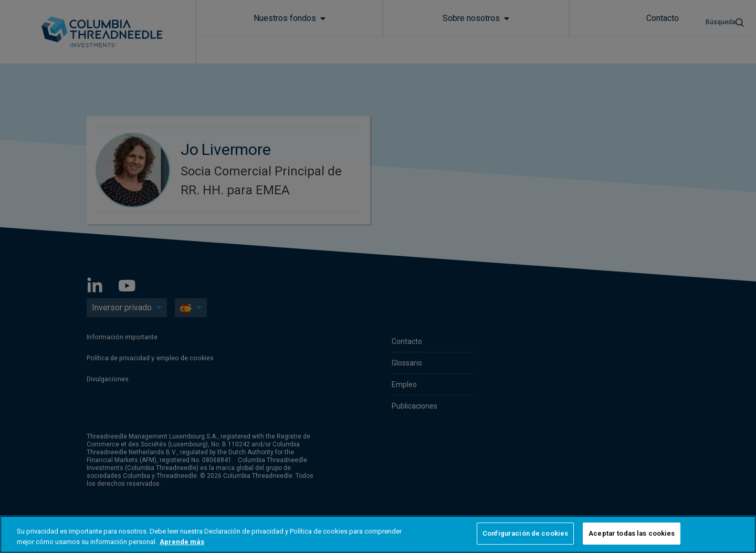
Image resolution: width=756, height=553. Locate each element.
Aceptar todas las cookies (632, 533)
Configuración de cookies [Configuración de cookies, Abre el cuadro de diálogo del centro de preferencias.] (525, 533)
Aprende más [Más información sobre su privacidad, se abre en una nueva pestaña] (182, 542)
